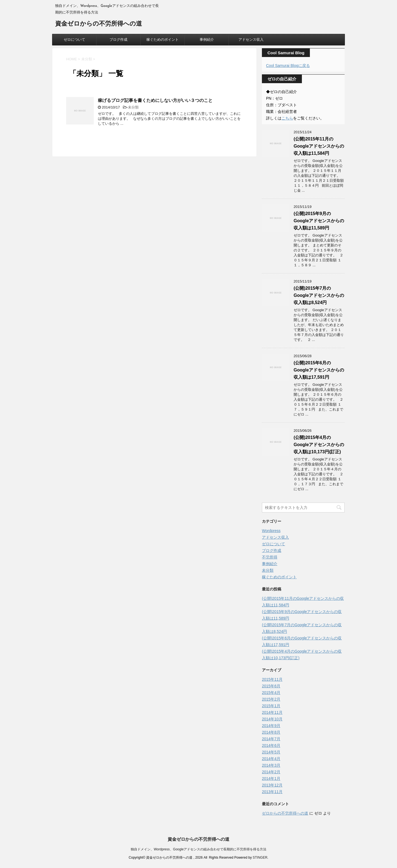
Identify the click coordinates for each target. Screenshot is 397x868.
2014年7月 (271, 739)
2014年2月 (271, 772)
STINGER (260, 858)
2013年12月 (272, 785)
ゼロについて (74, 40)
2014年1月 (271, 779)
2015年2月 (271, 699)
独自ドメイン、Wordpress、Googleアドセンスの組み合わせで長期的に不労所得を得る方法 (199, 849)
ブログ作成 (118, 40)
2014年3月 (271, 765)
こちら (287, 118)
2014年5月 (271, 752)
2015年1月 (271, 706)
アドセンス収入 (251, 40)
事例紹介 (207, 40)
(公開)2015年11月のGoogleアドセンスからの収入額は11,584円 (319, 146)
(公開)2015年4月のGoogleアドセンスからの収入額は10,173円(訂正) (319, 445)
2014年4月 (271, 759)
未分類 (133, 107)
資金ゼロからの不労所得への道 (99, 24)
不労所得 (270, 557)
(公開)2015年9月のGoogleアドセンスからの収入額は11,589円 (319, 221)
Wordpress (271, 531)
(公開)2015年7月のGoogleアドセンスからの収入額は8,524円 (319, 295)
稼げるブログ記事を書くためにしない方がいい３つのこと (155, 100)
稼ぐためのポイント (163, 40)
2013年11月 (272, 792)
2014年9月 (271, 726)
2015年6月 (271, 686)
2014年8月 (271, 732)
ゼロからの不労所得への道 (285, 813)
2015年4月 (271, 693)
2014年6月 (271, 745)
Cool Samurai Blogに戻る (288, 66)
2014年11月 (272, 712)
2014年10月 (272, 719)
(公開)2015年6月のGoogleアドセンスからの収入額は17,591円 (319, 370)
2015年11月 (272, 679)
